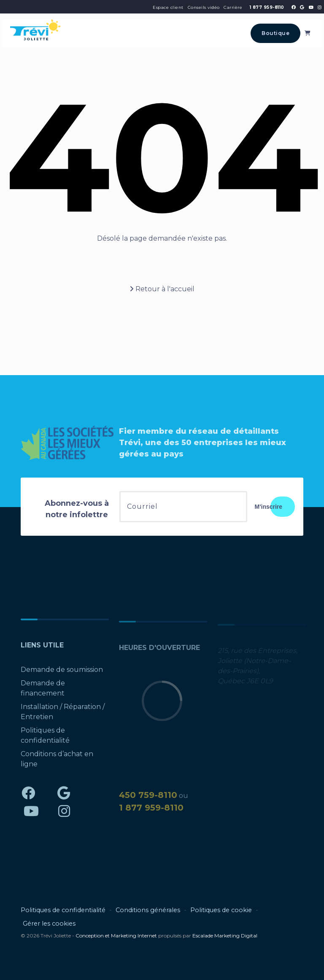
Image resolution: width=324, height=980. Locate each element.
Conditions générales (148, 910)
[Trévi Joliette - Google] (302, 7)
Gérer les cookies (49, 924)
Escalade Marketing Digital (225, 936)
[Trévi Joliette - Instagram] (320, 7)
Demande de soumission (62, 673)
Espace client (168, 7)
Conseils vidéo (204, 7)
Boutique (275, 33)
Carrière (233, 7)
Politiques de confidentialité (63, 910)
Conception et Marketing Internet (116, 936)
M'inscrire (269, 507)
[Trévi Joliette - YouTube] (311, 7)
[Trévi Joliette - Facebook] (294, 7)
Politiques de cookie (221, 910)
